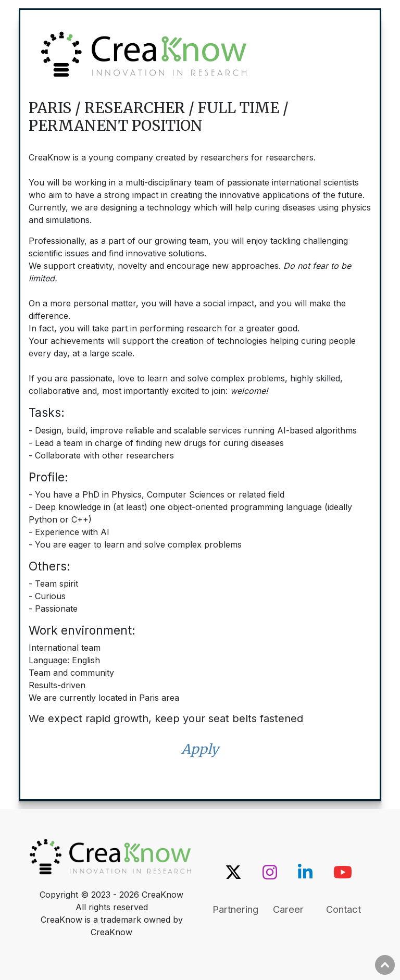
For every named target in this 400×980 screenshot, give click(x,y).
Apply (200, 749)
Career (288, 909)
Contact (343, 909)
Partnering (235, 909)
